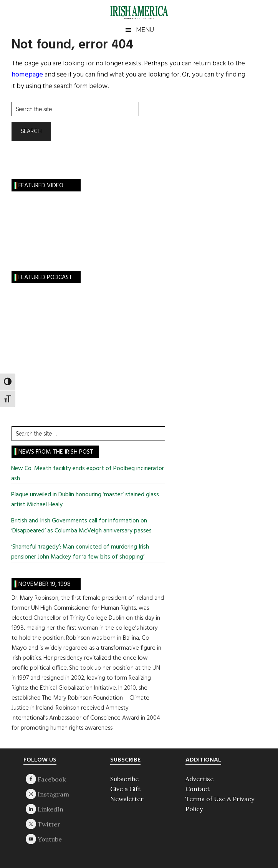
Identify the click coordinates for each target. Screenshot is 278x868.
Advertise (199, 779)
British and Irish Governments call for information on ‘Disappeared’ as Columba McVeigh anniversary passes (81, 526)
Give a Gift (125, 789)
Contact (198, 789)
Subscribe (124, 779)
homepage (27, 75)
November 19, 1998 (45, 584)
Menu (145, 30)
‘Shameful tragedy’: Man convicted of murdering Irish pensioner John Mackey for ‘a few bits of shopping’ (80, 552)
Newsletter (127, 799)
